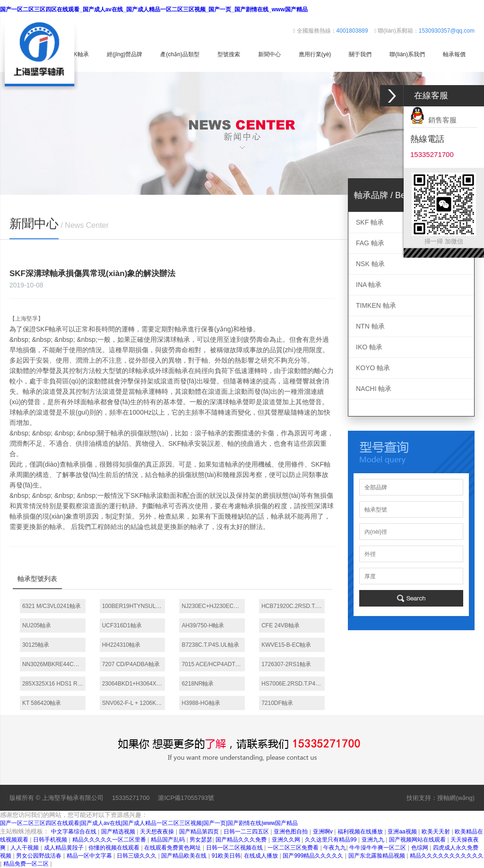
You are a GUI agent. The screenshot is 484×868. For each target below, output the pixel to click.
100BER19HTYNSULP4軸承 (134, 606)
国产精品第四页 (200, 832)
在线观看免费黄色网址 (173, 848)
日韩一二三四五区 (247, 832)
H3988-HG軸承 (201, 703)
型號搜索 (229, 54)
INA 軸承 (369, 285)
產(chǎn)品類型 (180, 54)
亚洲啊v (324, 832)
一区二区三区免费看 (294, 848)
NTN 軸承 (370, 326)
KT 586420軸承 (42, 703)
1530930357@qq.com (447, 31)
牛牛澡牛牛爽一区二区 (378, 848)
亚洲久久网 (287, 840)
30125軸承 (36, 645)
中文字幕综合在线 (74, 832)
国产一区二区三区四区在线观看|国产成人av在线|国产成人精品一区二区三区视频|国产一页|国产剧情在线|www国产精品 (149, 823)
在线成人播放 (262, 856)
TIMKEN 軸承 (376, 305)
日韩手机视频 (51, 840)
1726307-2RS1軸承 (286, 664)
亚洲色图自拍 (291, 832)
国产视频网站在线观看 (418, 840)
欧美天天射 (436, 832)
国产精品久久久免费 (242, 840)
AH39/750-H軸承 (203, 625)
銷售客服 (433, 120)
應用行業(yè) (315, 54)
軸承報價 (454, 54)
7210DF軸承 (277, 703)
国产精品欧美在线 (185, 856)
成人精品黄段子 (65, 848)
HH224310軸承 (121, 645)
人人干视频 (25, 848)
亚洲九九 (374, 840)
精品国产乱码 (169, 840)
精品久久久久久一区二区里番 (110, 840)
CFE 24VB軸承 (281, 625)
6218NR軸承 (198, 684)
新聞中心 (269, 54)
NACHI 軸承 (374, 389)
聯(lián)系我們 (407, 54)
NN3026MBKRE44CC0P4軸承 (54, 664)
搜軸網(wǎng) (456, 798)
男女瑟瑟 (201, 840)
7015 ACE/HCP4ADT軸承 (213, 664)
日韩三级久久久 (137, 856)
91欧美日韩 (226, 856)
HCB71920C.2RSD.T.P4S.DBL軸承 (293, 606)
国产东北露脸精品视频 (377, 856)
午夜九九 (335, 848)
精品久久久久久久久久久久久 (447, 856)
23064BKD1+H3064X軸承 (134, 684)
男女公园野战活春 (39, 856)
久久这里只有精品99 (332, 840)
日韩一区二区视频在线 (235, 848)
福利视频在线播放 (361, 832)
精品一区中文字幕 (90, 856)
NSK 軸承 (370, 264)
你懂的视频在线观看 (115, 848)
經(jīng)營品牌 (125, 54)
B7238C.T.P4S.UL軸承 (210, 645)
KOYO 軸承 (373, 368)
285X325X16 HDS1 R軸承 (54, 684)
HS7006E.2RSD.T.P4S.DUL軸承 (293, 684)
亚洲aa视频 (403, 832)
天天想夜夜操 (158, 832)
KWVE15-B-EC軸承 (286, 645)
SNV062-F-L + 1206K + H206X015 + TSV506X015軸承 (134, 703)
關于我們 (360, 54)
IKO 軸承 (369, 347)
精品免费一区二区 (27, 864)
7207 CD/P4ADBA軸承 (131, 664)
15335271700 (131, 798)
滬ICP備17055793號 (186, 798)
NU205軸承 (37, 625)
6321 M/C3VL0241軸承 (52, 606)
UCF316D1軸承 (122, 625)
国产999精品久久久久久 (314, 856)
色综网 (420, 848)
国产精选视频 (119, 832)
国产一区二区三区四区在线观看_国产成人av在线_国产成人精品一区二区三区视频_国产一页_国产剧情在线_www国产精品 (154, 9)
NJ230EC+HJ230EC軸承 (213, 606)
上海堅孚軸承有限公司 (73, 798)
